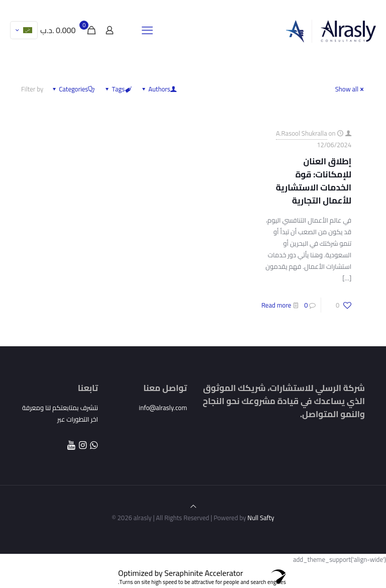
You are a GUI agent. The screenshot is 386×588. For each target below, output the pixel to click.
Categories (73, 89)
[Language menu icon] (24, 30)
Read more (276, 305)
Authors (159, 89)
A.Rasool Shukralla (302, 133)
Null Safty (260, 518)
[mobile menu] (147, 30)
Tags (117, 89)
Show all (350, 89)
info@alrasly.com (163, 408)
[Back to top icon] (193, 506)
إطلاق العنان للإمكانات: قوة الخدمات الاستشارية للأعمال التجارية (314, 181)
